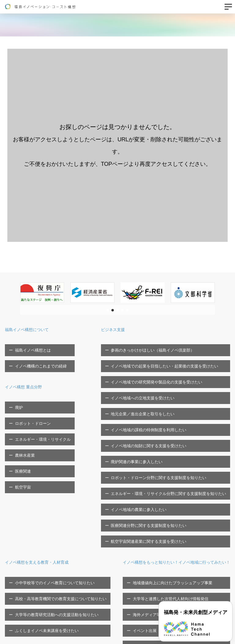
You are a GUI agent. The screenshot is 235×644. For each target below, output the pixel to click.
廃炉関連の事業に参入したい (141, 414)
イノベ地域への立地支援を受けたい (147, 375)
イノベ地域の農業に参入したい (143, 442)
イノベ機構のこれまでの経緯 (37, 356)
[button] (108, 310)
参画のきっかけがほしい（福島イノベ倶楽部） (157, 347)
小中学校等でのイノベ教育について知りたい (51, 496)
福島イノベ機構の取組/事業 (191, 570)
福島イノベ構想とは (29, 347)
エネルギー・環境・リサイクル (39, 410)
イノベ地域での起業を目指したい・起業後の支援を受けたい (168, 356)
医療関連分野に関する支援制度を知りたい (153, 452)
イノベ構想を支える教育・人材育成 (44, 479)
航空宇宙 (19, 439)
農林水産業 (21, 420)
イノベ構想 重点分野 (28, 374)
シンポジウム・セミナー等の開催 (41, 598)
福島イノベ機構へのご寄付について (198, 579)
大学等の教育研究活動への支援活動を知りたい (53, 515)
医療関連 (19, 430)
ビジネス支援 (124, 329)
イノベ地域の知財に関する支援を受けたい (153, 404)
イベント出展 (23, 589)
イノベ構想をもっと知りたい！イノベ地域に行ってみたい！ (71, 543)
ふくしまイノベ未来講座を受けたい (43, 525)
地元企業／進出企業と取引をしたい (147, 385)
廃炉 (15, 391)
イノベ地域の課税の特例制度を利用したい (153, 395)
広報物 (172, 589)
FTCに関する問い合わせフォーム (35, 632)
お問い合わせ (17, 622)
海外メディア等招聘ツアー (35, 579)
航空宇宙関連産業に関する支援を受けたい (153, 461)
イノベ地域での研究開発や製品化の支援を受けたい (160, 366)
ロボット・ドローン (29, 401)
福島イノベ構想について (32, 329)
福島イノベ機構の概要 (185, 543)
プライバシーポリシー (186, 598)
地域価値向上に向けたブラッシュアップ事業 (51, 560)
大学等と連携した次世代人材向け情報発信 (49, 570)
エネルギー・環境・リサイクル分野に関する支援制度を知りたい (172, 433)
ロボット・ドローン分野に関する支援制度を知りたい (162, 423)
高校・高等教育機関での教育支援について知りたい (57, 506)
